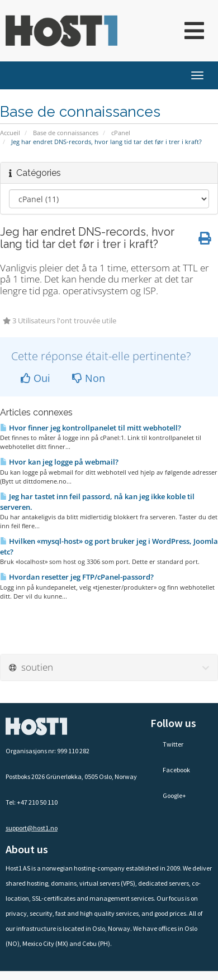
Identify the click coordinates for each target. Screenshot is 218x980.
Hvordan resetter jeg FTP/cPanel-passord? (77, 577)
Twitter (167, 744)
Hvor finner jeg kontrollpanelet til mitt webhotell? (91, 428)
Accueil (10, 133)
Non (89, 378)
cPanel (121, 133)
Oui (35, 378)
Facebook (170, 770)
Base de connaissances (66, 133)
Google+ (168, 795)
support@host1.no (32, 828)
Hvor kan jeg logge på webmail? (59, 462)
